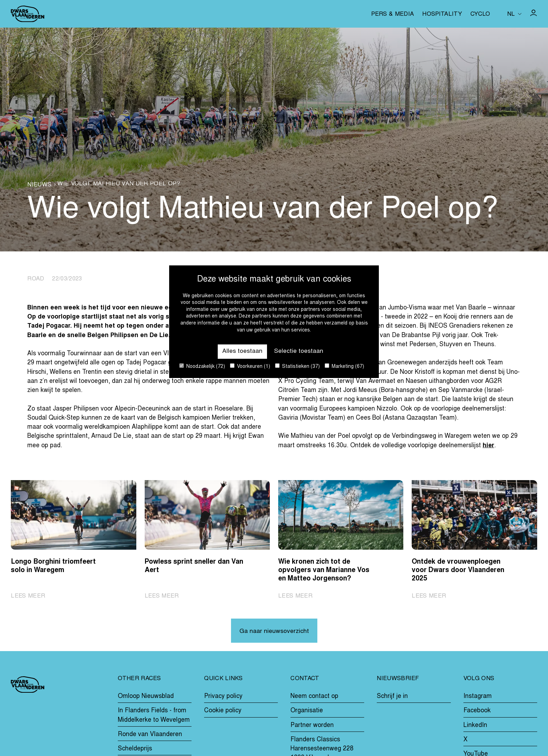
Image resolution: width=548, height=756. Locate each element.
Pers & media (392, 15)
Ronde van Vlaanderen (150, 735)
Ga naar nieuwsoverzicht (274, 632)
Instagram (478, 697)
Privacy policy (223, 697)
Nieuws (39, 185)
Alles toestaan (242, 351)
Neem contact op (314, 697)
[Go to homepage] (28, 14)
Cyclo (480, 15)
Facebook (477, 711)
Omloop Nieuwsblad (146, 697)
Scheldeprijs (135, 749)
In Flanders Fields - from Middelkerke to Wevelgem (154, 716)
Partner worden (312, 726)
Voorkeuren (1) (250, 366)
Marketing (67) (344, 366)
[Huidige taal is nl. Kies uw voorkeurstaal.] (514, 14)
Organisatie (307, 711)
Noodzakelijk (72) (202, 366)
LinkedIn (475, 726)
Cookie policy (223, 711)
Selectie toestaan (299, 351)
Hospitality (442, 15)
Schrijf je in (392, 697)
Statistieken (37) (297, 366)
